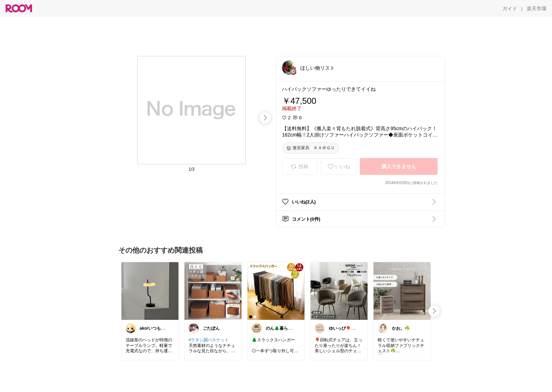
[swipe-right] (265, 118)
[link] (150, 291)
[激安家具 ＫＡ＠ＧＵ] (310, 148)
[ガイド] (510, 8)
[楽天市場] (537, 8)
